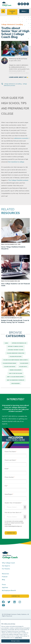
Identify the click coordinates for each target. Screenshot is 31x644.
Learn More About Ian (18, 77)
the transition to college (16, 162)
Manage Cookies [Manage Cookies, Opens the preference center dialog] (16, 641)
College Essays (24, 363)
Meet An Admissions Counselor (16, 380)
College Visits (23, 367)
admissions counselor (21, 138)
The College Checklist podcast (18, 180)
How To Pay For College (15, 373)
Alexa (6, 343)
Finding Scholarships (15, 370)
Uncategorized (15, 383)
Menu (24, 11)
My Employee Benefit (9, 590)
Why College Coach (8, 563)
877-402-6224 (10, 416)
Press (4, 584)
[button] (3, 11)
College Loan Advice (10, 367)
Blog (3, 580)
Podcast (5, 577)
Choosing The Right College (15, 350)
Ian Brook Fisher (22, 59)
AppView (5, 587)
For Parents (6, 569)
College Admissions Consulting (15, 353)
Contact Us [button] (12, 12)
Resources (5, 574)
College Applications (15, 357)
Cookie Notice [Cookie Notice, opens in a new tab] (18, 638)
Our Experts (6, 566)
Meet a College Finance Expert (15, 377)
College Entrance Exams (9, 363)
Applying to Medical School (16, 346)
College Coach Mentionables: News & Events (16, 360)
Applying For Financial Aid (19, 343)
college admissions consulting (13, 84)
